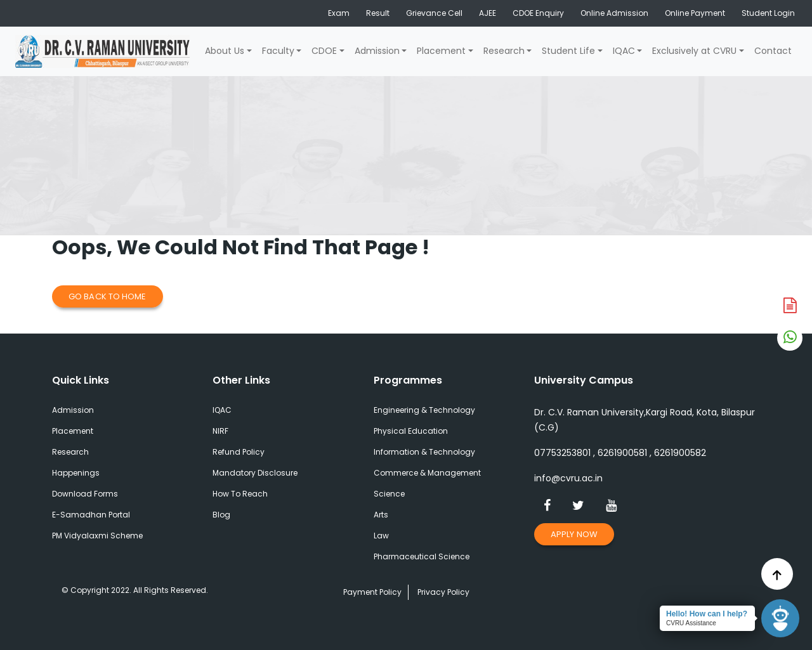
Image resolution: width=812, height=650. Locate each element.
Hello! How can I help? (707, 614)
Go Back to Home (108, 296)
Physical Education (411, 431)
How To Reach (240, 494)
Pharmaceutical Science (422, 556)
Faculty (278, 51)
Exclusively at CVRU (694, 51)
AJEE (488, 13)
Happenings (76, 473)
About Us (225, 51)
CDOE (324, 51)
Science (389, 494)
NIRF (220, 431)
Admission (377, 51)
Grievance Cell (434, 13)
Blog (221, 515)
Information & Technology (424, 452)
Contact (773, 51)
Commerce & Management (427, 473)
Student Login (768, 13)
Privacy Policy (443, 592)
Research (504, 51)
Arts (381, 515)
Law (381, 536)
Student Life (568, 51)
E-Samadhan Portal (91, 515)
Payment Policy (372, 592)
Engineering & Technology (424, 410)
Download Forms (85, 494)
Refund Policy (239, 452)
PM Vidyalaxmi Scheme (97, 536)
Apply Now (574, 534)
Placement (441, 51)
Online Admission (614, 13)
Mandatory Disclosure (255, 473)
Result (378, 13)
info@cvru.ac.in (568, 478)
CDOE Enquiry (538, 13)
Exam (339, 13)
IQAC (624, 51)
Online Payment (695, 13)
